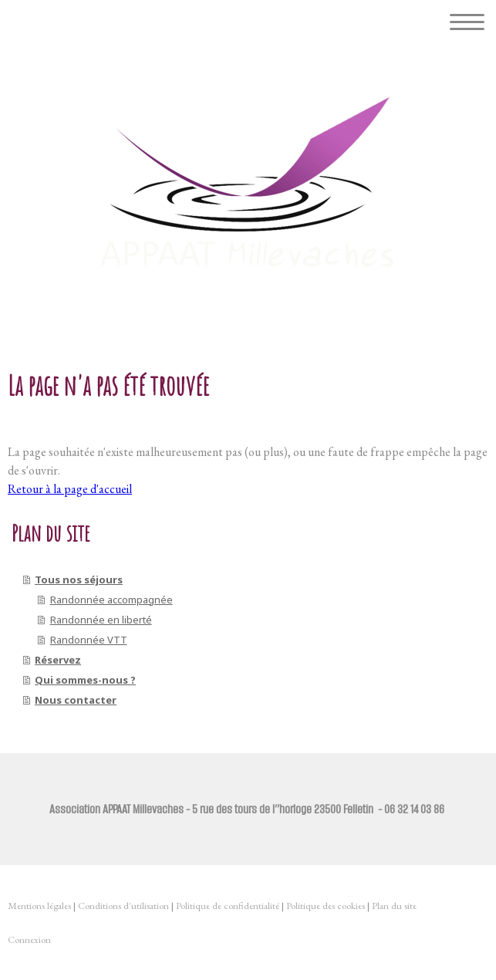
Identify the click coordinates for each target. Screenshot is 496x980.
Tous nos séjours (79, 580)
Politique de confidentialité (228, 906)
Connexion (29, 939)
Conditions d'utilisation (123, 906)
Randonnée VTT (89, 640)
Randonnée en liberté (101, 620)
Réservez (58, 660)
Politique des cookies (326, 906)
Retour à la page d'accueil (70, 489)
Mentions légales (39, 906)
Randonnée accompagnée (111, 600)
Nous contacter (76, 700)
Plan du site (394, 906)
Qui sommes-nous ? (85, 680)
